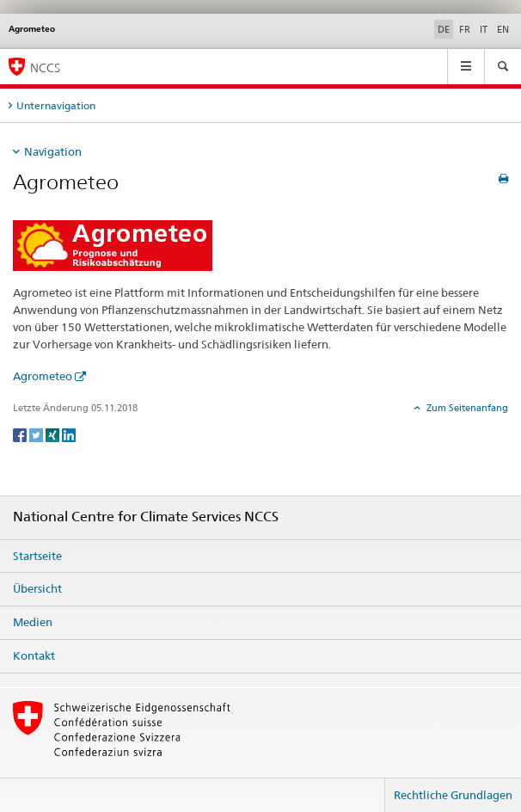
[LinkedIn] (69, 434)
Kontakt (34, 655)
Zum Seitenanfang (466, 408)
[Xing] (54, 434)
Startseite (37, 556)
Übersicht (37, 588)
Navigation (53, 151)
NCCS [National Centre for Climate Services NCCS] (45, 68)
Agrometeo (43, 376)
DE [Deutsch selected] (444, 29)
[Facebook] (21, 434)
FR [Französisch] (465, 29)
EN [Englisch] (503, 29)
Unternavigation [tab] (56, 105)
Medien (33, 622)
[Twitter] (37, 434)
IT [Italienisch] (484, 29)
